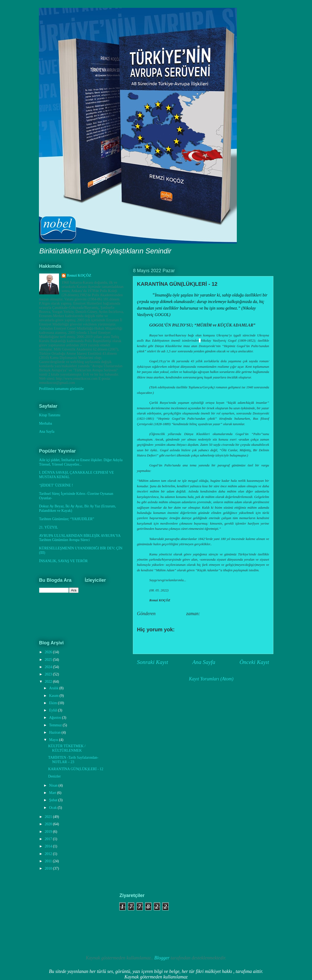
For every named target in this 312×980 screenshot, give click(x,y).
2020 (49, 824)
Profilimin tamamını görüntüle (61, 389)
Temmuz (56, 725)
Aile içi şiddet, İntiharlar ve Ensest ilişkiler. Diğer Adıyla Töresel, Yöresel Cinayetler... (81, 462)
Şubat (54, 800)
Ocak (53, 808)
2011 (49, 861)
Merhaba (46, 423)
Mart (53, 793)
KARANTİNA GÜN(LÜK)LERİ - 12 (76, 769)
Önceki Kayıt (254, 662)
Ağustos (55, 718)
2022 (49, 682)
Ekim (54, 703)
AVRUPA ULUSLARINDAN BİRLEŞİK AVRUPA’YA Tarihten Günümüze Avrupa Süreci (80, 538)
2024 (49, 667)
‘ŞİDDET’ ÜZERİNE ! (56, 485)
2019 (49, 832)
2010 (49, 868)
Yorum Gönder (157, 640)
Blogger (162, 958)
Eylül (54, 710)
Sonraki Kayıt (153, 662)
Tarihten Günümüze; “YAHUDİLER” (67, 519)
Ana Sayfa (204, 662)
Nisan (54, 785)
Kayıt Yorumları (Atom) (211, 679)
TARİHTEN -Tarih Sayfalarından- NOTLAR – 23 (73, 760)
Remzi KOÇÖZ (79, 275)
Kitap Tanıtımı (50, 415)
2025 (49, 660)
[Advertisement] (65, 919)
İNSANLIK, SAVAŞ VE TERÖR (63, 561)
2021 (49, 817)
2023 (49, 674)
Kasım (54, 696)
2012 (49, 854)
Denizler (54, 776)
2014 (49, 846)
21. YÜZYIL (49, 527)
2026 (49, 652)
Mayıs (54, 740)
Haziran (55, 732)
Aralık (54, 688)
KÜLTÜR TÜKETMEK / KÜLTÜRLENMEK (67, 748)
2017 (49, 839)
